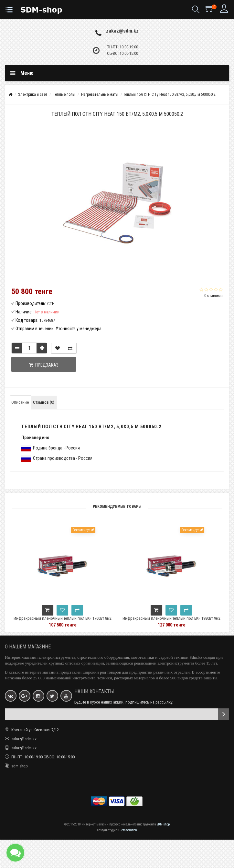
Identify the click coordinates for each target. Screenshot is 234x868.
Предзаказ (44, 365)
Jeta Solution (128, 830)
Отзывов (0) (44, 402)
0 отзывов (213, 296)
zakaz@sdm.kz (122, 31)
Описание (20, 402)
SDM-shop (163, 824)
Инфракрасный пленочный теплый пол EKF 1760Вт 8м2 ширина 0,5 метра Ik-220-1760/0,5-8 (80, 621)
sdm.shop (20, 766)
